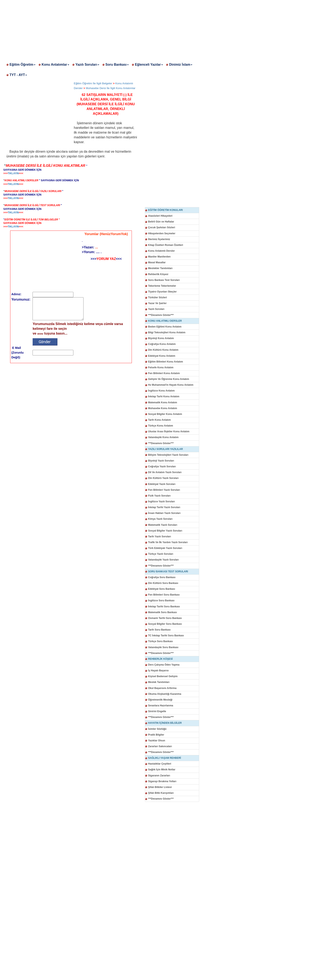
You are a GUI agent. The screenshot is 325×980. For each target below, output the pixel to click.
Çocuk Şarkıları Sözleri (162, 227)
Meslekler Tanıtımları (160, 268)
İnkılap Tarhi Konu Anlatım (164, 396)
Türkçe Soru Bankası (161, 641)
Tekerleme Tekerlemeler (162, 286)
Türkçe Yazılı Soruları (161, 554)
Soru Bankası (117, 65)
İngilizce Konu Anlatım (161, 391)
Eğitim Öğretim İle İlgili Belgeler (93, 83)
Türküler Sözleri (158, 297)
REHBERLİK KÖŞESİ (161, 659)
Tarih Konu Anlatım (159, 420)
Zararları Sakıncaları (160, 746)
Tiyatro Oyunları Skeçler (162, 292)
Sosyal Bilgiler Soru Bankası (165, 624)
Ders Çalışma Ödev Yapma (164, 665)
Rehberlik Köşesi (158, 274)
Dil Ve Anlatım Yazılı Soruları (165, 472)
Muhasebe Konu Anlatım (163, 408)
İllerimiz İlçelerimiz (159, 239)
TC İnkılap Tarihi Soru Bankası (166, 636)
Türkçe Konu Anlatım (161, 426)
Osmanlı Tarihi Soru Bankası (165, 618)
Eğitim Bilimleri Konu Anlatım (166, 362)
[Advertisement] (124, 29)
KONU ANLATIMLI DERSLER (165, 321)
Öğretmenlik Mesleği (160, 700)
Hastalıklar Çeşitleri (160, 764)
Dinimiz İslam (181, 65)
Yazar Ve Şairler (157, 303)
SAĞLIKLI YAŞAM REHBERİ (165, 758)
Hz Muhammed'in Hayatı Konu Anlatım (171, 385)
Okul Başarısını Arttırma (162, 688)
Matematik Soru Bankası (163, 612)
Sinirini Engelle (157, 711)
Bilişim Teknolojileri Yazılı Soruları (168, 455)
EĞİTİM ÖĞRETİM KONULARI (166, 210)
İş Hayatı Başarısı (158, 671)
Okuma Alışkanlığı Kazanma (165, 694)
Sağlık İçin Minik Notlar (162, 770)
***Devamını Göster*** (161, 315)
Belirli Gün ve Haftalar (161, 222)
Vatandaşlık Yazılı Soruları (164, 560)
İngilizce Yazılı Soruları (162, 501)
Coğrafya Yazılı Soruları (162, 466)
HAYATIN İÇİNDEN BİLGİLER (165, 723)
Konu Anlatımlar (55, 65)
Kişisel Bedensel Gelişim (163, 676)
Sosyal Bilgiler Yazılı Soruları (165, 531)
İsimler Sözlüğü (157, 729)
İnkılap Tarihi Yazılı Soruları (164, 507)
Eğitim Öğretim (22, 65)
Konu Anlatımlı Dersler (162, 251)
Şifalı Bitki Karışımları (161, 793)
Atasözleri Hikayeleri (160, 216)
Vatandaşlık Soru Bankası (163, 647)
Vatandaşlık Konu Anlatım (163, 437)
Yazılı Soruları (87, 65)
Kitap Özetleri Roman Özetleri (166, 245)
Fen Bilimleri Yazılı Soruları (164, 490)
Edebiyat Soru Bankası (162, 589)
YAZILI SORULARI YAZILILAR (166, 449)
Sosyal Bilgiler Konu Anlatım (165, 414)
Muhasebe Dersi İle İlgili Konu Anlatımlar (111, 88)
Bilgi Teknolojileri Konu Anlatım (167, 332)
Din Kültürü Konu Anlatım (163, 350)
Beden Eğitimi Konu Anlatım (165, 327)
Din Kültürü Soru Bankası (163, 583)
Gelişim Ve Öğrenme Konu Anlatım (169, 379)
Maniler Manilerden (159, 257)
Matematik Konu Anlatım (163, 402)
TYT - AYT (18, 75)
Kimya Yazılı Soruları (160, 519)
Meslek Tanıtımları (159, 682)
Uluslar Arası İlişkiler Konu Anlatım (169, 431)
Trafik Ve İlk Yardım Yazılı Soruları (168, 542)
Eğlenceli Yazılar (149, 65)
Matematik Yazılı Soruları (163, 525)
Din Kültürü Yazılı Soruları (163, 478)
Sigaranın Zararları (159, 776)
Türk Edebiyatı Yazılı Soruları (165, 548)
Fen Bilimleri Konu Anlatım (164, 373)
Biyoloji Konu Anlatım (161, 338)
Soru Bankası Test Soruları (164, 280)
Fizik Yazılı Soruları (159, 496)
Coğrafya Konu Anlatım (162, 344)
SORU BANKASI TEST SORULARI (168, 572)
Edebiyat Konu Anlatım (162, 356)
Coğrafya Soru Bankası (162, 577)
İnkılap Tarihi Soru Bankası (164, 607)
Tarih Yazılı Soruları (160, 537)
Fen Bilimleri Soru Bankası (164, 595)
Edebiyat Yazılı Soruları (162, 484)
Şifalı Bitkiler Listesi (160, 787)
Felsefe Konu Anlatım (161, 367)
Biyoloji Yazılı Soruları (161, 461)
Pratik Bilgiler (156, 735)
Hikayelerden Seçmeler (162, 233)
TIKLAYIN (13, 173)
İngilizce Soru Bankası (161, 601)
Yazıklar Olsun (157, 741)
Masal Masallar (157, 262)
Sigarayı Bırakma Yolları (162, 781)
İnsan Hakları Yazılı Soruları (164, 513)
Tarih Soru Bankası (159, 630)
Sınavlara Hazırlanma (161, 706)
